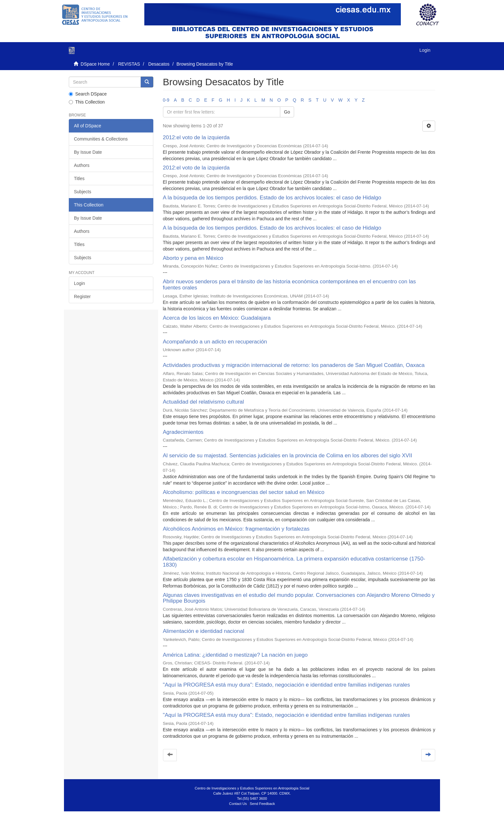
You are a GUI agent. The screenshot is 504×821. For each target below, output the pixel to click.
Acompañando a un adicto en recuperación (215, 342)
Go (287, 112)
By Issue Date (88, 152)
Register (82, 296)
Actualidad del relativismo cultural (203, 402)
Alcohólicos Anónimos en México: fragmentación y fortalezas (236, 529)
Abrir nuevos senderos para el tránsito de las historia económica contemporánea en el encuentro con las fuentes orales (289, 285)
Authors (82, 165)
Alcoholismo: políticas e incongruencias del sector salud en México (244, 492)
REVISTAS (129, 64)
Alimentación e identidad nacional (204, 631)
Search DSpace (88, 94)
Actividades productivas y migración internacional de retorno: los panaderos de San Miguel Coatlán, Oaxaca (294, 365)
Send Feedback (262, 804)
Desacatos (159, 64)
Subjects (83, 192)
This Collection (87, 102)
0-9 (166, 100)
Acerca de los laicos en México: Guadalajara (217, 318)
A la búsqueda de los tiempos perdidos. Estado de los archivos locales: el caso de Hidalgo (272, 198)
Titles (79, 178)
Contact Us (238, 804)
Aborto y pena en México (193, 258)
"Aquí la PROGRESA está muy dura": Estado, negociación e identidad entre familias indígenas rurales (287, 685)
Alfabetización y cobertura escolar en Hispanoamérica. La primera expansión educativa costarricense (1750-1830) (294, 562)
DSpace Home (95, 64)
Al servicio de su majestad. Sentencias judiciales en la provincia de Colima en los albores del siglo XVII (288, 456)
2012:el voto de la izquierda (196, 137)
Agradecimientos (183, 432)
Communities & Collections (101, 139)
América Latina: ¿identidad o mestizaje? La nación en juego (235, 655)
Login (79, 283)
